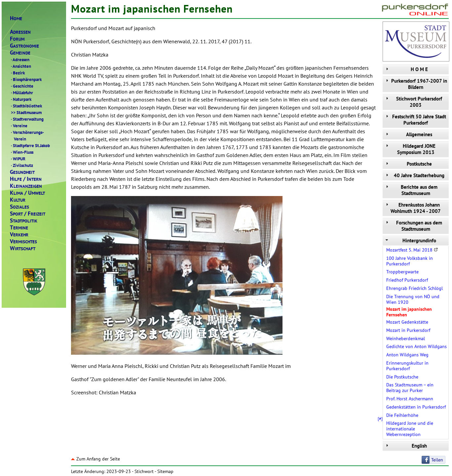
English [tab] (406, 446)
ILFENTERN (26, 179)
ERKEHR (19, 235)
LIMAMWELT (27, 193)
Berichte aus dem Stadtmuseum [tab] (411, 190)
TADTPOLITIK (24, 221)
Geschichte (22, 86)
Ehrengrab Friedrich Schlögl (414, 288)
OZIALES (19, 207)
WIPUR (18, 159)
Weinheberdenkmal (406, 338)
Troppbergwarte (402, 272)
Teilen (437, 460)
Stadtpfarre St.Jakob (30, 145)
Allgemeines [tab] (408, 134)
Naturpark (21, 99)
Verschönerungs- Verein (27, 136)
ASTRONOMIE (24, 46)
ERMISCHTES (23, 241)
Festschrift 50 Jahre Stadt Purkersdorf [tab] (415, 120)
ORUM (17, 39)
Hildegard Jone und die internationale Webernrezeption (410, 429)
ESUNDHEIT (22, 172)
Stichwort (144, 471)
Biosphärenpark (26, 79)
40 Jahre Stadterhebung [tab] (414, 175)
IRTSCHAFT (23, 248)
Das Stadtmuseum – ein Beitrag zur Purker (410, 388)
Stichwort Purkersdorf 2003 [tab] (413, 102)
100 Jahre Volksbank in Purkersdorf (410, 261)
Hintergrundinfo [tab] (410, 240)
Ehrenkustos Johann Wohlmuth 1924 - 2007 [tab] (413, 208)
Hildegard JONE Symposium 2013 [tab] (410, 149)
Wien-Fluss (22, 152)
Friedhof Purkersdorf (407, 280)
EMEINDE (20, 53)
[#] (380, 418)
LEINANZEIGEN (26, 186)
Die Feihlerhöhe (402, 415)
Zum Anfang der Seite (95, 459)
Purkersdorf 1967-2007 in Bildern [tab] (416, 84)
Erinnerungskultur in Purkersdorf (407, 366)
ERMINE (19, 228)
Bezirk (17, 73)
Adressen (20, 59)
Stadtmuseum (26, 112)
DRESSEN (20, 32)
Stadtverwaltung (27, 119)
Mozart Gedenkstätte (407, 322)
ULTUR (18, 200)
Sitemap (165, 471)
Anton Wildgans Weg (407, 355)
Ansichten (20, 66)
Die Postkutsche (402, 377)
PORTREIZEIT (28, 214)
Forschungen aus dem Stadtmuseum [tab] (413, 226)
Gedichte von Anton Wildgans (416, 346)
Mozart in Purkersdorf (408, 330)
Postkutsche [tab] (408, 164)
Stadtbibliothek (26, 106)
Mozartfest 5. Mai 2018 (412, 250)
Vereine (19, 126)
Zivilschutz (21, 165)
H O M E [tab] (406, 69)
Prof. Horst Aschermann (410, 399)
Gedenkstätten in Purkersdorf (416, 407)
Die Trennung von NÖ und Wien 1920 (413, 299)
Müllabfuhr (21, 93)
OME (16, 18)
